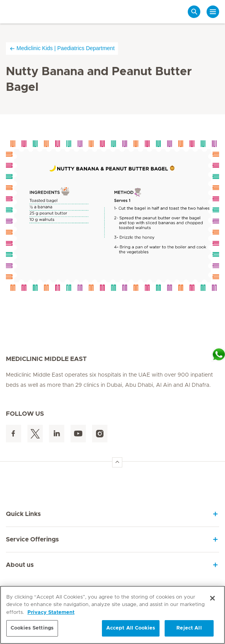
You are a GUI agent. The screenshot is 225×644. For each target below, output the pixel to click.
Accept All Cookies (131, 628)
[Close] (212, 598)
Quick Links (23, 514)
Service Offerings (32, 539)
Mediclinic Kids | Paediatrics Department (62, 48)
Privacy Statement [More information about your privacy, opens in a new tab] (51, 612)
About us (20, 565)
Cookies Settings (32, 628)
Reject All (189, 628)
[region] (112, 615)
